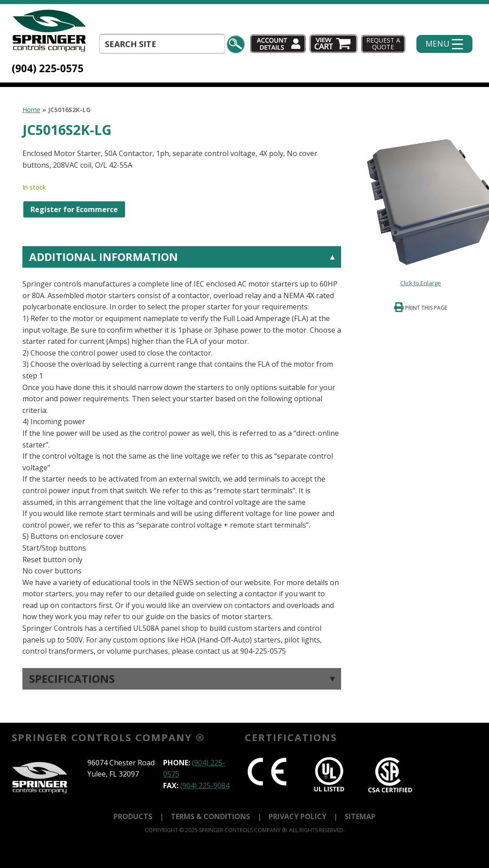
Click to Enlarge (421, 283)
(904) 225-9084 (205, 786)
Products (133, 816)
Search (236, 44)
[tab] (182, 452)
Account (278, 44)
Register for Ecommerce (74, 209)
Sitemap (360, 816)
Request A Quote (383, 43)
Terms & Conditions (210, 816)
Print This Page (426, 308)
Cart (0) (334, 44)
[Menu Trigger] (444, 44)
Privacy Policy (297, 816)
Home (31, 110)
